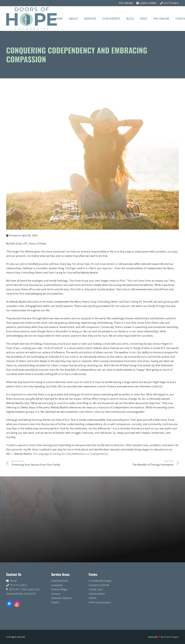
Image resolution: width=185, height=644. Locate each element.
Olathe (55, 602)
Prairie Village (59, 589)
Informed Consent (100, 602)
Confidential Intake (100, 581)
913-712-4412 (19, 585)
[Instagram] (17, 604)
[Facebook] (9, 604)
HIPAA (93, 598)
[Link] (32, 19)
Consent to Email (99, 585)
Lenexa (56, 594)
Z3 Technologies (171, 637)
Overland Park (60, 581)
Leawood (57, 585)
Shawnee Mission (62, 598)
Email (13, 581)
